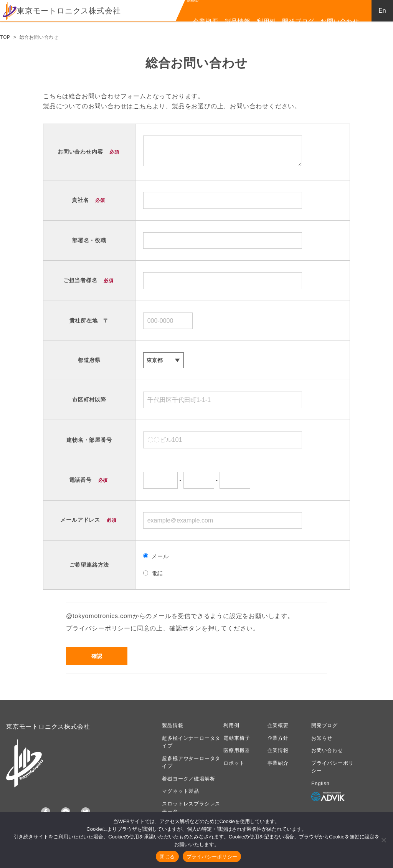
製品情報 (238, 21)
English (320, 783)
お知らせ (322, 738)
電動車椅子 (237, 738)
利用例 (266, 21)
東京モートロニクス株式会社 (62, 11)
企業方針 (278, 738)
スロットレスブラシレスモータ (191, 808)
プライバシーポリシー (98, 628)
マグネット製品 (181, 791)
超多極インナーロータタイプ (191, 742)
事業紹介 (278, 763)
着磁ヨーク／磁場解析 (188, 779)
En (382, 11)
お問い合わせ (340, 21)
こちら (143, 106)
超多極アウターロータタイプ (191, 762)
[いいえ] (383, 840)
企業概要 (206, 21)
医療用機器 (237, 750)
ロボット (234, 763)
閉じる (167, 857)
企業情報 (278, 750)
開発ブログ (298, 21)
